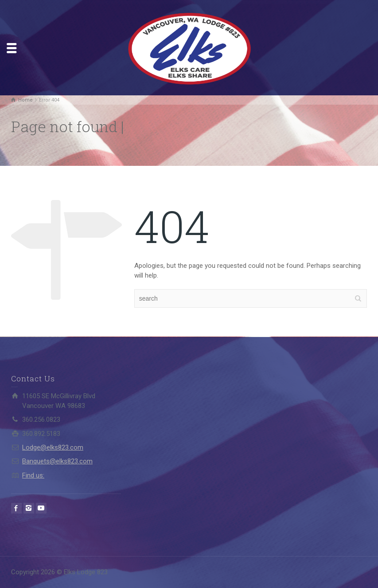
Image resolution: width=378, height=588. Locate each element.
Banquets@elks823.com (57, 461)
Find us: (33, 475)
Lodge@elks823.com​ (53, 447)
